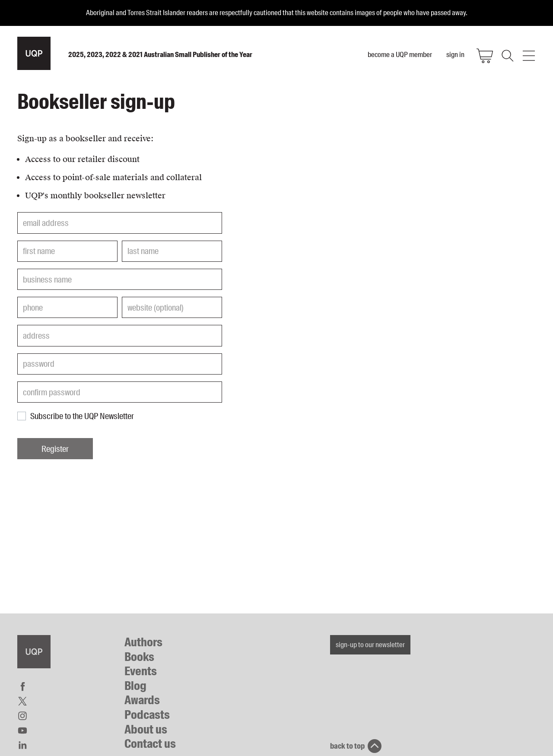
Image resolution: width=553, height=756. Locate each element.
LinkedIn (22, 745)
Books (139, 657)
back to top (347, 746)
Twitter (22, 701)
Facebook (22, 686)
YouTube (22, 731)
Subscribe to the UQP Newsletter (82, 416)
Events (141, 671)
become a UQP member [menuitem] (400, 54)
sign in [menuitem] (455, 54)
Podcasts (147, 715)
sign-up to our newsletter (370, 645)
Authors (143, 642)
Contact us (150, 744)
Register (55, 449)
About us (146, 729)
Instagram (22, 716)
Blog (135, 686)
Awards (142, 700)
